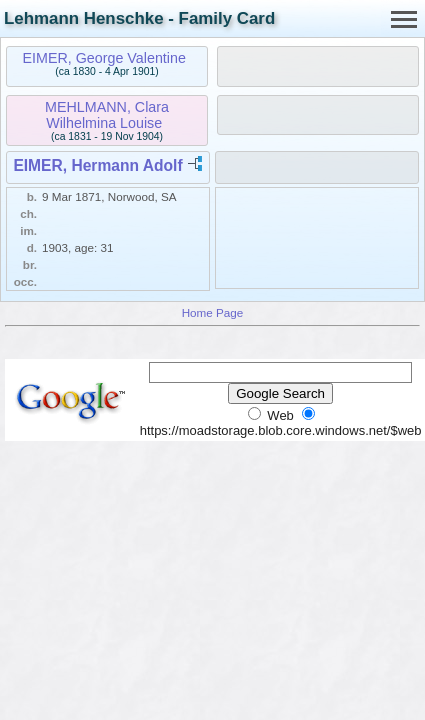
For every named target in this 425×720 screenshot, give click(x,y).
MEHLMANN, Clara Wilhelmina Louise (107, 115)
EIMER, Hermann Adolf (97, 165)
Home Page (213, 312)
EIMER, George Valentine (103, 58)
